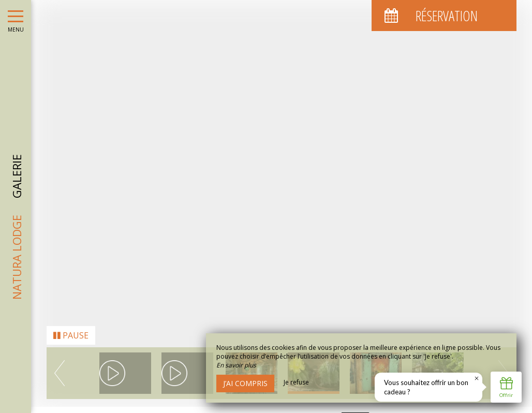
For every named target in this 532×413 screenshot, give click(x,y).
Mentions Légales (254, 407)
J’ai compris (245, 383)
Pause (71, 316)
